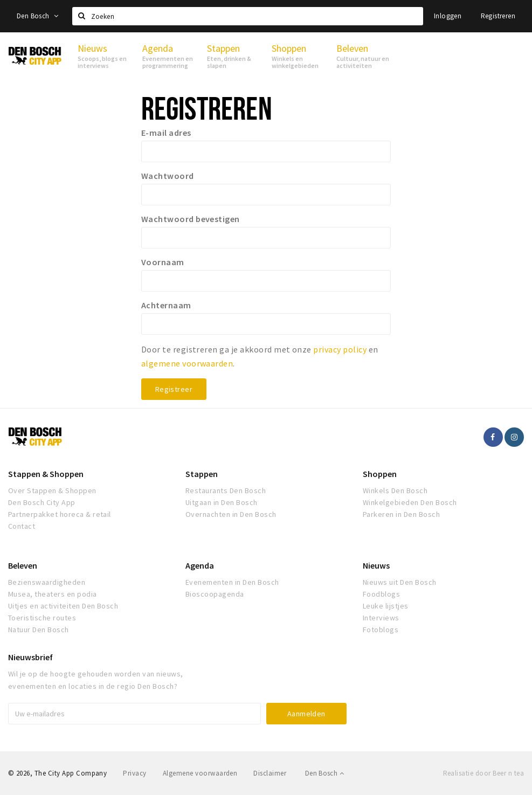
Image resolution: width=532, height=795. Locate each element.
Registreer (174, 389)
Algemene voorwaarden (200, 773)
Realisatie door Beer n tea (483, 773)
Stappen (202, 474)
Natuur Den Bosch (39, 630)
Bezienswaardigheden (47, 582)
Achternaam (166, 305)
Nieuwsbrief (30, 657)
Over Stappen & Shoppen (52, 490)
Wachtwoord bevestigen (191, 219)
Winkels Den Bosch (395, 490)
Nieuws (376, 565)
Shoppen (380, 474)
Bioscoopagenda (215, 594)
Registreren (498, 16)
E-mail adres (166, 133)
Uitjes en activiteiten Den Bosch (63, 606)
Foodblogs (381, 594)
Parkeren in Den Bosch (401, 514)
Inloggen (448, 16)
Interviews (381, 618)
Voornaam (163, 262)
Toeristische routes (42, 618)
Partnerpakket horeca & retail (60, 514)
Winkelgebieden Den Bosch (410, 502)
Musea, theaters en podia (53, 594)
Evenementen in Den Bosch (232, 582)
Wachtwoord (168, 176)
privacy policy (340, 349)
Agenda (200, 565)
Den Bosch (37, 16)
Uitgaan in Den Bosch (222, 502)
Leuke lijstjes (386, 606)
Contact (22, 526)
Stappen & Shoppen (46, 474)
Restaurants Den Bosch (226, 490)
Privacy (134, 773)
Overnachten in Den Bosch (231, 514)
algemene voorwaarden (187, 363)
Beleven (23, 565)
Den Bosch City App (42, 502)
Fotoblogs (381, 630)
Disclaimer (270, 773)
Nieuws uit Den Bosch (400, 582)
